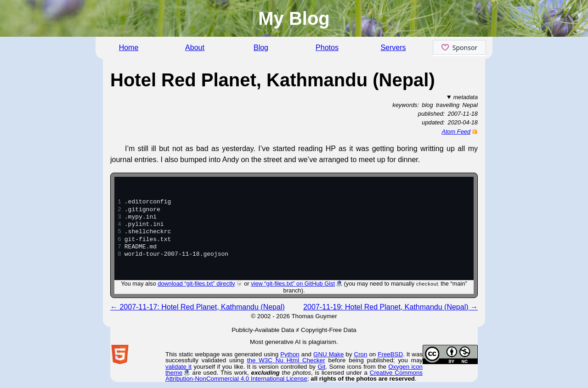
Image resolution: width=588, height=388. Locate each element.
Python (290, 354)
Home (129, 48)
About (195, 48)
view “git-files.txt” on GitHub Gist (293, 284)
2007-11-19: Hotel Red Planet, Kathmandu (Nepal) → (390, 307)
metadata (466, 97)
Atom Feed (456, 132)
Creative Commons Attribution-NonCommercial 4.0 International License (294, 376)
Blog (261, 48)
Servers (393, 48)
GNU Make (328, 354)
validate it (178, 367)
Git (321, 367)
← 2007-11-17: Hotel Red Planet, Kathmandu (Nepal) (198, 307)
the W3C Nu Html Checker (286, 360)
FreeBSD (390, 354)
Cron (361, 354)
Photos (327, 48)
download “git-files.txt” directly (196, 284)
